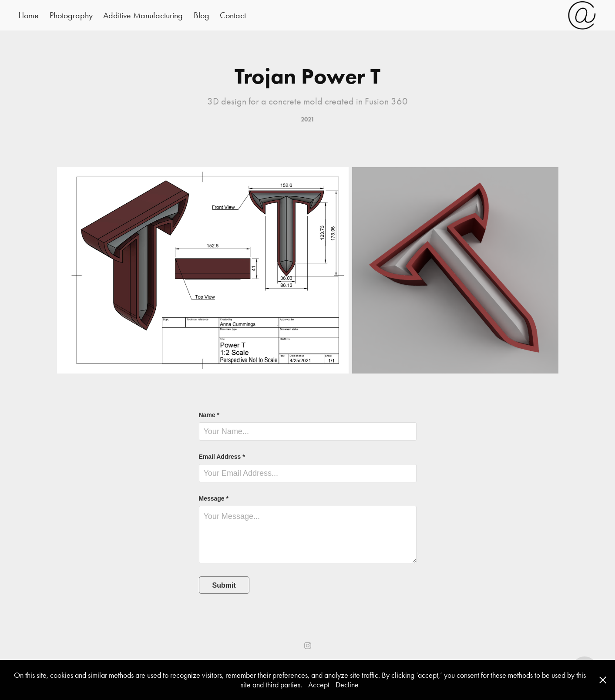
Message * (214, 498)
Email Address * (222, 457)
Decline (347, 685)
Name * (209, 415)
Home (29, 15)
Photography (71, 15)
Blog (202, 15)
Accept (319, 685)
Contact (233, 15)
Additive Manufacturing (143, 15)
